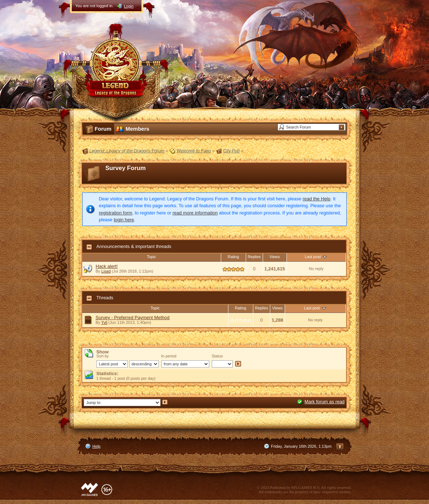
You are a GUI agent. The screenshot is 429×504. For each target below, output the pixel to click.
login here (124, 220)
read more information (195, 213)
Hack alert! (107, 266)
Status (217, 356)
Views (275, 257)
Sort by (102, 356)
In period (169, 356)
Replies (254, 257)
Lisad (106, 271)
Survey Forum (126, 168)
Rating (233, 257)
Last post (316, 257)
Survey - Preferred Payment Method (133, 318)
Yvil (104, 322)
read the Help (317, 199)
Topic (151, 257)
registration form (115, 213)
